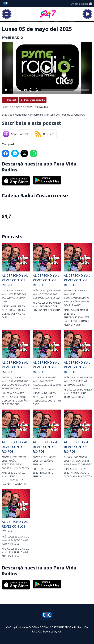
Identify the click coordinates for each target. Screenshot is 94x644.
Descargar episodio (34, 100)
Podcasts (12, 236)
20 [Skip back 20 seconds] (31, 90)
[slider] (65, 90)
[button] (47, 68)
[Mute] (25, 90)
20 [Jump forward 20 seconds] (36, 90)
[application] (47, 68)
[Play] (6, 90)
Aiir (60, 631)
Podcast (12, 100)
